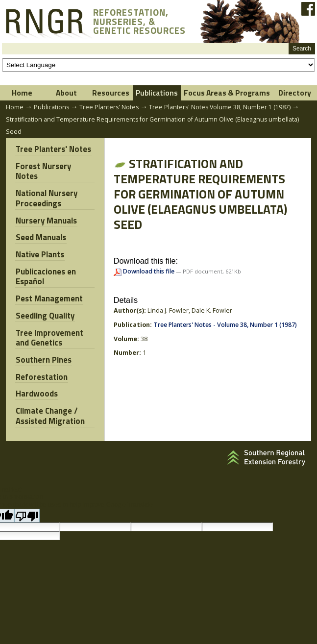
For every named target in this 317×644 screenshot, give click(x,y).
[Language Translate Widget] (158, 65)
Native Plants (39, 243)
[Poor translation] (27, 499)
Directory (295, 93)
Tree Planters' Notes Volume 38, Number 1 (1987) (220, 107)
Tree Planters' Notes (109, 107)
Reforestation (41, 362)
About (66, 93)
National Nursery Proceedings (46, 188)
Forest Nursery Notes (55, 166)
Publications (157, 93)
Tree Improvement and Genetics (49, 323)
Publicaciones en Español (45, 264)
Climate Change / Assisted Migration (50, 400)
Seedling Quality (45, 302)
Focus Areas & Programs (227, 93)
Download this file (145, 271)
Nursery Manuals (46, 209)
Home (22, 93)
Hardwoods (36, 378)
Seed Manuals (40, 226)
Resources (111, 93)
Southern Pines (43, 346)
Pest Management (49, 286)
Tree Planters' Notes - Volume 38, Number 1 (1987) (225, 325)
